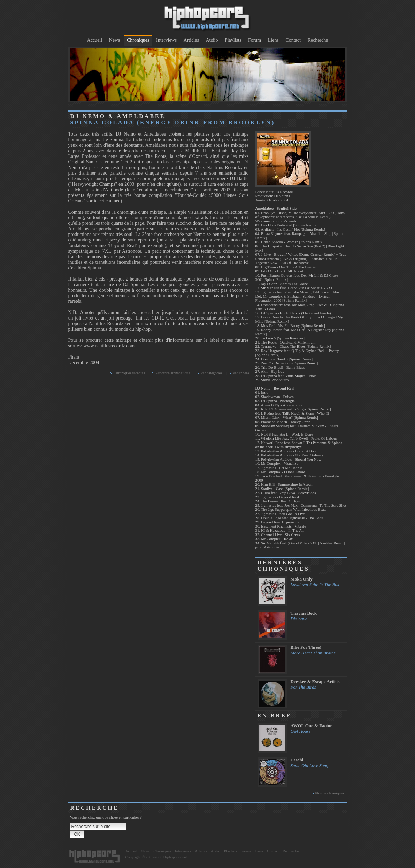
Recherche (318, 40)
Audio (212, 40)
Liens (273, 40)
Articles (191, 40)
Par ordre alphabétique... (174, 373)
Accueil (95, 40)
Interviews (166, 40)
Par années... (243, 373)
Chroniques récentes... (131, 373)
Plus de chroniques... (331, 793)
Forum (255, 40)
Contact (293, 40)
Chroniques (138, 40)
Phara (74, 357)
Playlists (233, 40)
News (115, 40)
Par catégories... (213, 373)
